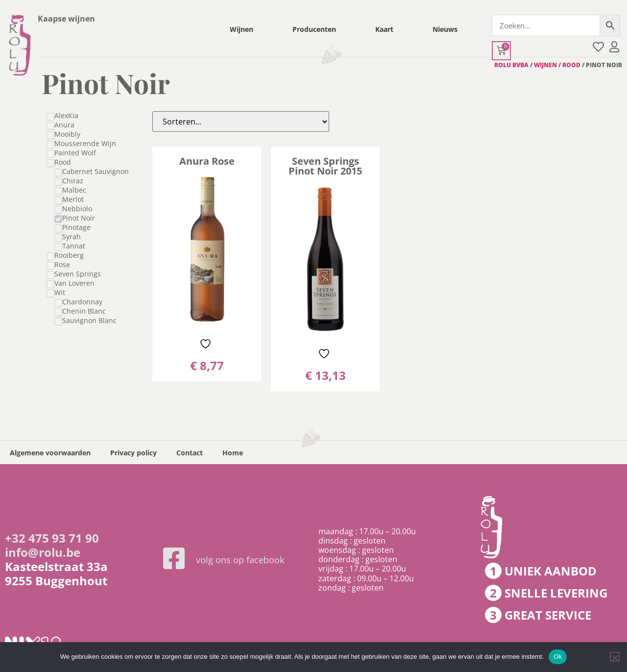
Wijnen (241, 29)
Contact (190, 453)
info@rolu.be (43, 552)
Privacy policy (133, 453)
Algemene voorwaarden (50, 453)
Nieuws (445, 29)
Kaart (384, 29)
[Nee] (615, 657)
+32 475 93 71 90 (52, 538)
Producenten (314, 29)
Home (233, 453)
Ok (558, 657)
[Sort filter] (241, 122)
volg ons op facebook (240, 560)
